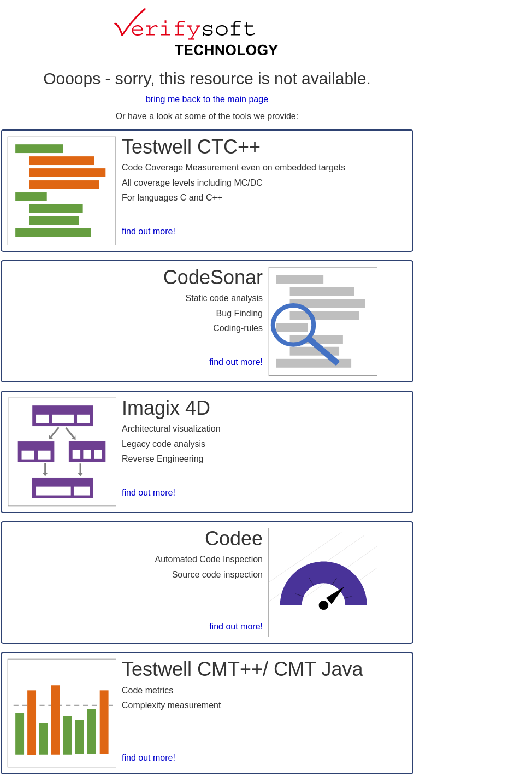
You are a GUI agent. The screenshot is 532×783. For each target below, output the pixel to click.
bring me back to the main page (207, 99)
